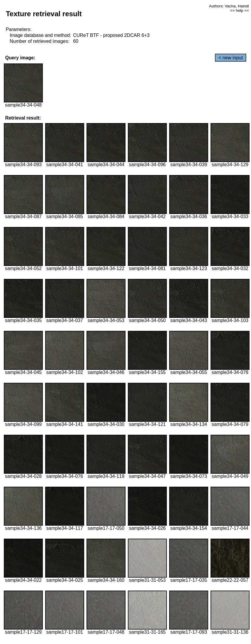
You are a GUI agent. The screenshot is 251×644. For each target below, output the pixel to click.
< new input (231, 58)
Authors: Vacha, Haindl (229, 6)
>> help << (239, 10)
